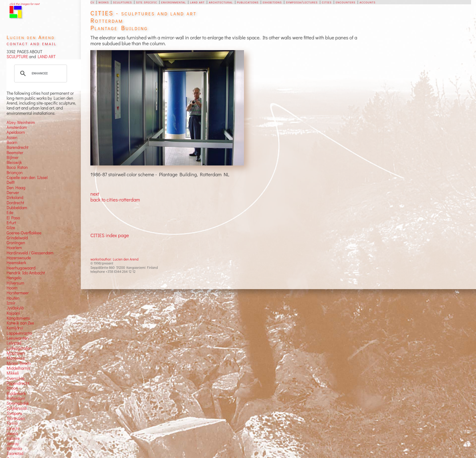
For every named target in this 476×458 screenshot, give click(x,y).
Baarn (12, 142)
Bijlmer (12, 157)
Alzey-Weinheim (21, 122)
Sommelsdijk (18, 403)
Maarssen (15, 353)
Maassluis (16, 358)
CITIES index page (110, 235)
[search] (40, 74)
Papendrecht (18, 383)
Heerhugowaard (21, 268)
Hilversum (15, 283)
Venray (13, 444)
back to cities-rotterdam (115, 199)
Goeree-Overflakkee (24, 233)
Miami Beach (19, 363)
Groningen (16, 243)
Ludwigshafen (19, 348)
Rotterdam (16, 398)
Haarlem (14, 248)
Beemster (15, 153)
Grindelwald (17, 238)
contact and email (31, 43)
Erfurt (11, 223)
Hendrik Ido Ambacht (26, 273)
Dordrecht (15, 203)
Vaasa (12, 433)
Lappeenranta (19, 333)
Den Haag (16, 188)
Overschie (15, 378)
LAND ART (46, 57)
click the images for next (24, 4)
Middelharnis (18, 368)
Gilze (11, 228)
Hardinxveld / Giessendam (30, 253)
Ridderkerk (16, 393)
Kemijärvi (15, 328)
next (95, 194)
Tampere (14, 413)
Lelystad (14, 343)
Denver (13, 193)
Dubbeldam (17, 208)
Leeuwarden (18, 338)
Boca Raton (17, 167)
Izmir (11, 303)
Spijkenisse (17, 408)
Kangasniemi (18, 318)
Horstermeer (18, 293)
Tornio (12, 423)
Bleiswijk (14, 162)
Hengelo (14, 278)
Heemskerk (16, 263)
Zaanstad (15, 453)
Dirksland (15, 197)
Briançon (14, 173)
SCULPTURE (17, 57)
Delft (10, 182)
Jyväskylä (15, 308)
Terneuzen (16, 418)
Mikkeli (13, 373)
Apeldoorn (16, 132)
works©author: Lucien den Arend (114, 259)
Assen (12, 137)
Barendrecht (17, 147)
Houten (13, 298)
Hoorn (12, 288)
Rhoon (12, 388)
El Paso (13, 218)
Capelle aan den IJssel (27, 177)
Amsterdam (17, 127)
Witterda (14, 448)
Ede (10, 213)
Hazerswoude (19, 258)
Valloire (13, 438)
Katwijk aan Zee (20, 323)
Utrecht (13, 428)
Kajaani (13, 313)
